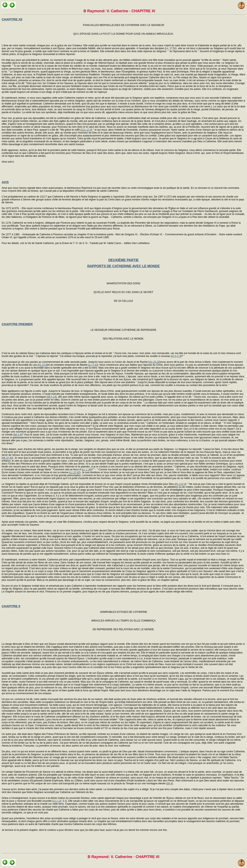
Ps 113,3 (180, 484)
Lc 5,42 (93, 365)
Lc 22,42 (75, 472)
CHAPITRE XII (12, 19)
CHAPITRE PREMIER (17, 324)
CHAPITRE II (11, 606)
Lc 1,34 (87, 470)
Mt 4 (169, 783)
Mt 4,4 (18, 435)
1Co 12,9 (86, 130)
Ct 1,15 (57, 801)
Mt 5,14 (52, 397)
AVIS (5, 182)
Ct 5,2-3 (176, 356)
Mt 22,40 (7, 458)
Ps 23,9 (43, 365)
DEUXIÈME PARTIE (124, 260)
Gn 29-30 (154, 362)
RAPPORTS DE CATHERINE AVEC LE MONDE (123, 266)
